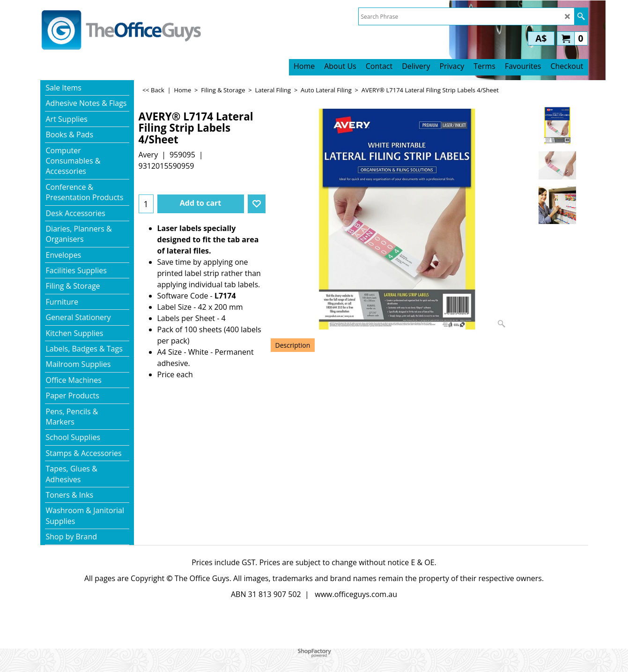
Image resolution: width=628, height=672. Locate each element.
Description (293, 345)
